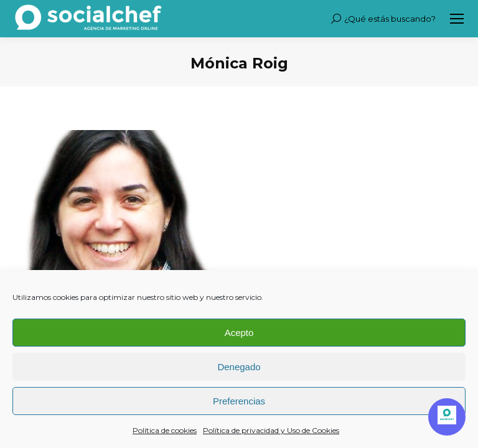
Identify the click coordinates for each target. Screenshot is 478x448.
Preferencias (239, 401)
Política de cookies (165, 430)
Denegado (239, 367)
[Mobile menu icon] (457, 19)
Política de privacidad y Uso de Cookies (271, 430)
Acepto (239, 333)
